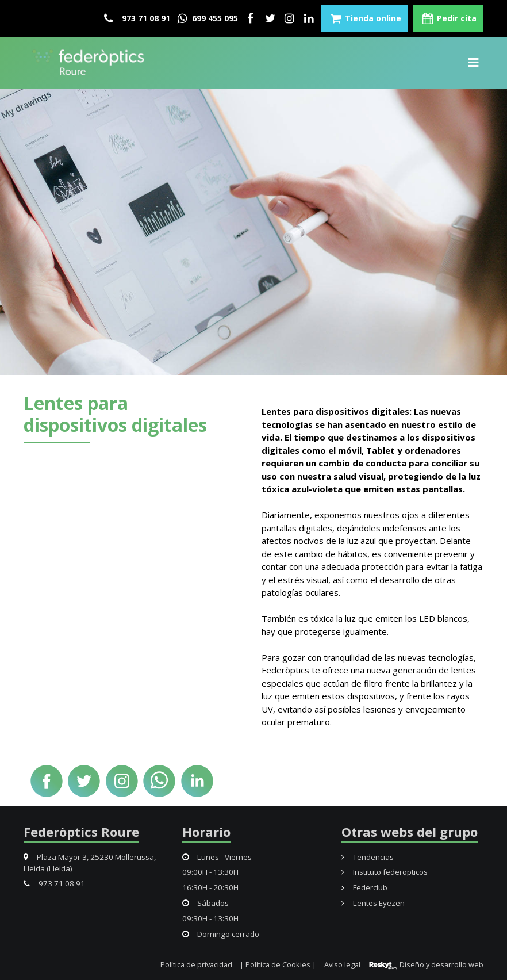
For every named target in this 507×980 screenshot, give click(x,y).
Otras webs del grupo (410, 832)
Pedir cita (448, 18)
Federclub (364, 887)
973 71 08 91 (137, 18)
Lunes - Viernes (217, 857)
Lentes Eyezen (373, 903)
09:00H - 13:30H (210, 872)
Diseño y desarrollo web (426, 965)
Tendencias (368, 857)
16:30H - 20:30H (210, 887)
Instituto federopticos (385, 872)
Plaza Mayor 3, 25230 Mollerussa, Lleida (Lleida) (90, 863)
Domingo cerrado (221, 934)
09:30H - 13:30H (210, 918)
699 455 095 (207, 18)
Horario (206, 832)
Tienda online (365, 18)
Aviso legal (342, 965)
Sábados (206, 903)
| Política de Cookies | (278, 965)
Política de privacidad (196, 965)
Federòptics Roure (81, 832)
